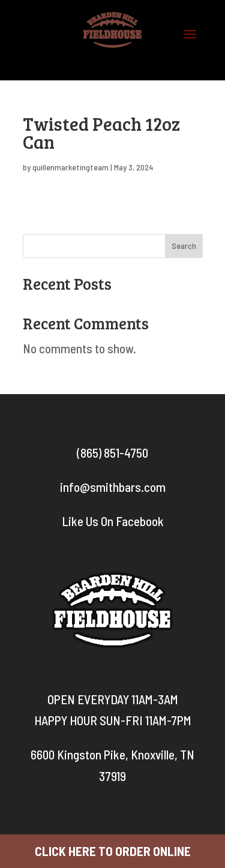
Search (184, 246)
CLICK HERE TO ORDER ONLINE (113, 851)
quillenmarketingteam (70, 167)
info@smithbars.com (113, 487)
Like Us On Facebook (113, 521)
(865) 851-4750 (112, 453)
